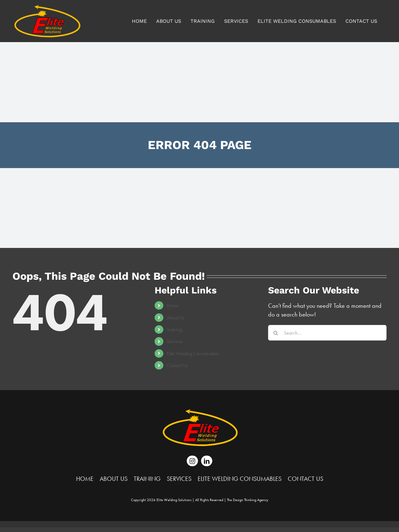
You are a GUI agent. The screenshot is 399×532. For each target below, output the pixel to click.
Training (174, 329)
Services (175, 341)
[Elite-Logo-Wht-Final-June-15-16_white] (199, 412)
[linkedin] (207, 461)
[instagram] (192, 461)
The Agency (248, 500)
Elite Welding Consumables (193, 353)
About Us (175, 318)
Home (173, 305)
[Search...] (327, 333)
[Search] (276, 333)
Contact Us (177, 365)
